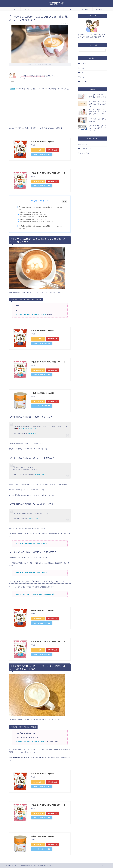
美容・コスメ (85, 9)
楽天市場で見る (52, 150)
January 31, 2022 (34, 519)
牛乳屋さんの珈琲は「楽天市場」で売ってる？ (34, 219)
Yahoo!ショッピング (39, 314)
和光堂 (13, 89)
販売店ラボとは (100, 9)
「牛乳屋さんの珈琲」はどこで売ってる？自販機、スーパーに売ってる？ (40, 208)
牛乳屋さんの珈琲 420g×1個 (43, 393)
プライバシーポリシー (87, 149)
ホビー (42, 9)
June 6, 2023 (32, 434)
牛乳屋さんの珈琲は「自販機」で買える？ (32, 212)
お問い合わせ (84, 144)
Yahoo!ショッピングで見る (42, 154)
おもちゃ (28, 9)
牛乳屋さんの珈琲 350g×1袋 (43, 142)
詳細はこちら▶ (92, 38)
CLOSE (64, 201)
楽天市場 (27, 314)
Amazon (19, 314)
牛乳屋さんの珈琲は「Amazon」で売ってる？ (34, 217)
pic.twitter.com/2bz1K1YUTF (27, 428)
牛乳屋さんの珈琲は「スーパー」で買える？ (33, 214)
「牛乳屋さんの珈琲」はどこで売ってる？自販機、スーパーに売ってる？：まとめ (40, 227)
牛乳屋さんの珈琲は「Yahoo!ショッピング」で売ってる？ (37, 222)
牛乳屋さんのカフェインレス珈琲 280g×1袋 (48, 173)
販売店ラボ (56, 3)
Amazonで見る (38, 150)
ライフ (56, 9)
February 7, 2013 (40, 475)
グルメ (70, 9)
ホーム (13, 9)
